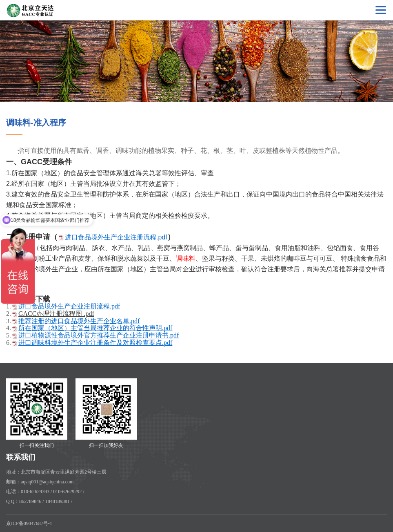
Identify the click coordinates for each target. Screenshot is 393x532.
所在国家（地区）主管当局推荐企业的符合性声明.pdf (95, 328)
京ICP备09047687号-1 (29, 523)
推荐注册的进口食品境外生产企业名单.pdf (79, 321)
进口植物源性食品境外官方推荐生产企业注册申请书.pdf (99, 335)
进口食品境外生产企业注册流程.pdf (116, 237)
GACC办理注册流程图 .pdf (56, 314)
